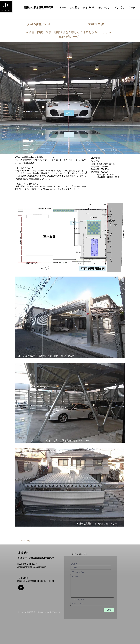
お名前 (73, 564)
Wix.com (40, 612)
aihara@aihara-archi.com (35, 567)
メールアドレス (76, 600)
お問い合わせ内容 (77, 572)
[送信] (109, 610)
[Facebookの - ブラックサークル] (21, 588)
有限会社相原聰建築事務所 (39, 7)
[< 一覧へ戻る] (26, 541)
